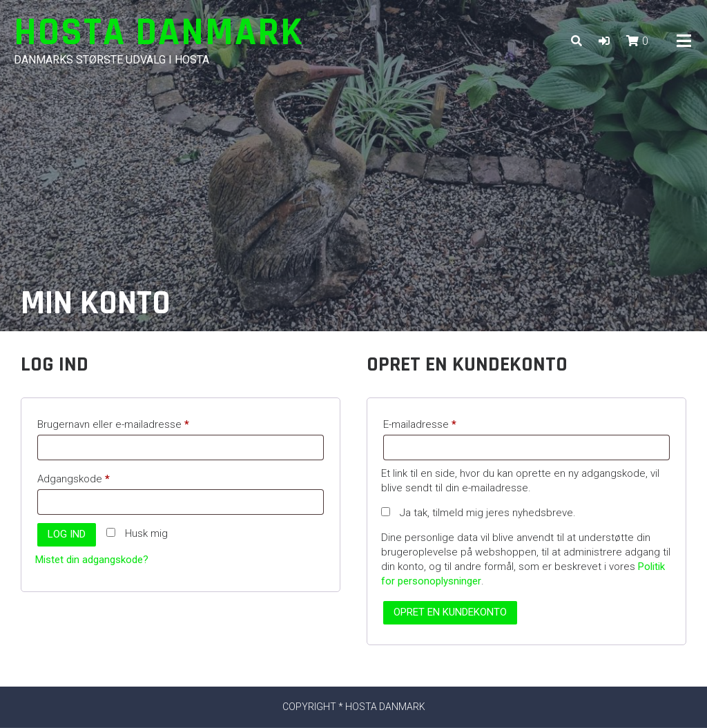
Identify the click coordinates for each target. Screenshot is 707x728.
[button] (604, 41)
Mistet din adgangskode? (92, 560)
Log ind (67, 534)
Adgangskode (95, 477)
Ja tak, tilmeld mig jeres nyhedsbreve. (478, 513)
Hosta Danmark (159, 33)
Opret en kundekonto (450, 612)
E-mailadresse (441, 422)
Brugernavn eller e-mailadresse (135, 422)
